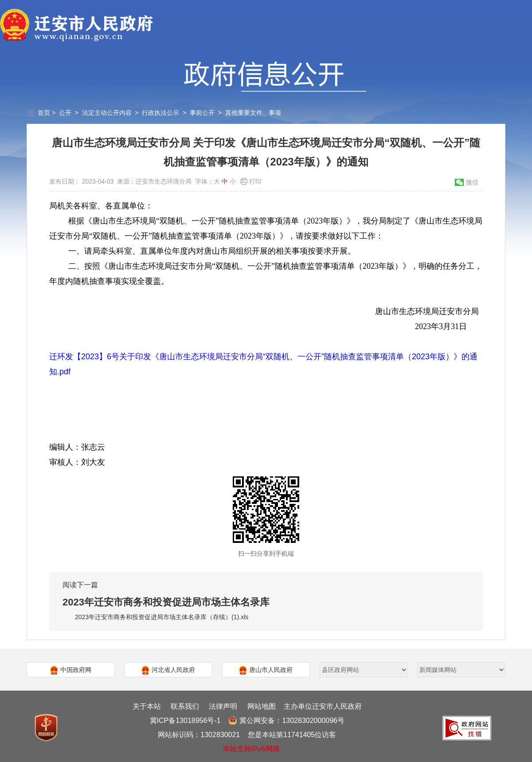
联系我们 (185, 706)
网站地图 (262, 706)
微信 (472, 182)
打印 (255, 181)
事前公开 (202, 113)
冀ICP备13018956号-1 (185, 721)
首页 (44, 113)
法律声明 (223, 706)
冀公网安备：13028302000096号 (286, 721)
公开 (65, 113)
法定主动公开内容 (107, 113)
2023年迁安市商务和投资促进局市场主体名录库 (166, 602)
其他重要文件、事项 (253, 113)
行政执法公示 (160, 113)
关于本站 (147, 706)
